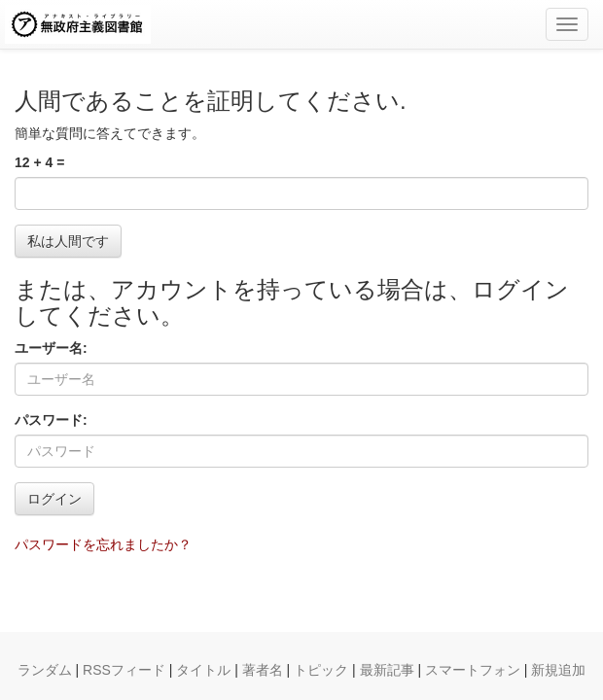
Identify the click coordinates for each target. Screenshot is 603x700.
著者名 (263, 670)
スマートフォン (473, 670)
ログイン (54, 499)
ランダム (45, 670)
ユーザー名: (51, 348)
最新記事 (387, 670)
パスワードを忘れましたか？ (103, 544)
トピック (321, 670)
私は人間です (68, 241)
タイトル (203, 670)
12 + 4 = (39, 162)
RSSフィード (124, 670)
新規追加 (558, 670)
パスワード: (51, 420)
